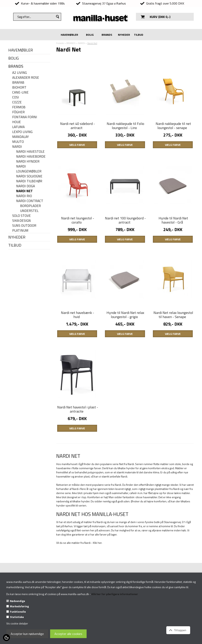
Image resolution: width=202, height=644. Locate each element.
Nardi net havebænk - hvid (78, 315)
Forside (60, 43)
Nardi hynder (28, 161)
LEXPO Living (22, 132)
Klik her (97, 543)
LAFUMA (18, 127)
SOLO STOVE (22, 216)
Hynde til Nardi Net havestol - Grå (173, 220)
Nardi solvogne (29, 176)
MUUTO (18, 142)
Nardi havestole (30, 152)
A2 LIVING (20, 73)
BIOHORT (19, 88)
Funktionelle (18, 612)
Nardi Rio (24, 196)
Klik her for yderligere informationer (115, 594)
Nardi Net (24, 191)
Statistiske (17, 617)
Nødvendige (17, 601)
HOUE (17, 122)
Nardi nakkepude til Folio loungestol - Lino (125, 126)
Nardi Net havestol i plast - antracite (78, 409)
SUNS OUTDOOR (24, 226)
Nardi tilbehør (29, 181)
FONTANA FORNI (25, 117)
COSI (16, 97)
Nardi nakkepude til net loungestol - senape (173, 126)
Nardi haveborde (31, 157)
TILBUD (139, 35)
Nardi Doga (26, 186)
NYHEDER (124, 35)
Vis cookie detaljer (17, 623)
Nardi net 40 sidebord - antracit (78, 126)
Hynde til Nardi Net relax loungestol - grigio (125, 315)
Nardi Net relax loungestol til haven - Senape (173, 315)
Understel (29, 211)
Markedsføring (19, 606)
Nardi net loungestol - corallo (78, 220)
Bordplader (30, 206)
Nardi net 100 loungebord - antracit (125, 220)
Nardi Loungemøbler (29, 169)
